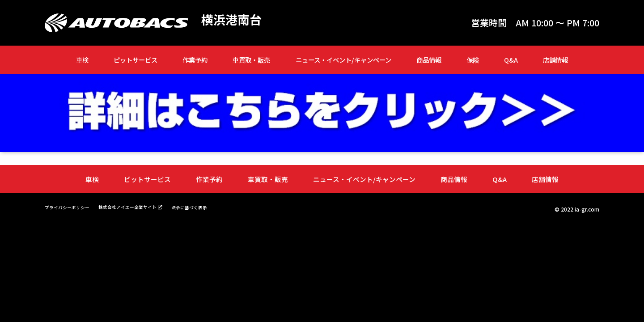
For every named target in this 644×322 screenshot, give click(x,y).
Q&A (511, 60)
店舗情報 (555, 60)
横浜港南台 (235, 21)
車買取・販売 (251, 60)
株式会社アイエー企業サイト (142, 206)
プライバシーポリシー (72, 206)
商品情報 (429, 60)
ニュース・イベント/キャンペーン (343, 60)
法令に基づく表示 (214, 206)
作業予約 (195, 60)
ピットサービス (136, 60)
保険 (473, 60)
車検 (82, 60)
